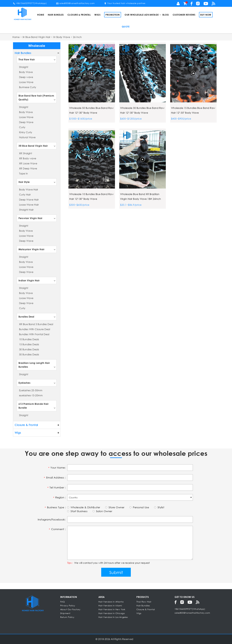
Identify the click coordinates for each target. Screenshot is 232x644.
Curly (22, 127)
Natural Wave (27, 137)
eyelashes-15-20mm (31, 395)
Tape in (24, 173)
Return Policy (67, 617)
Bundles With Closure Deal (35, 329)
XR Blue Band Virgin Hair (33, 146)
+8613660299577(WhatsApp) (30, 3)
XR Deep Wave (28, 168)
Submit (116, 572)
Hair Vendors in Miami (110, 606)
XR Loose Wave (28, 163)
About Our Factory (70, 609)
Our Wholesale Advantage (142, 15)
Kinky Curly (26, 132)
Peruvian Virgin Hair (30, 218)
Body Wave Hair (29, 189)
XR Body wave (28, 158)
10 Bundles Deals (29, 339)
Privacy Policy (68, 606)
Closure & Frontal (79, 15)
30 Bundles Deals (29, 349)
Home (41, 15)
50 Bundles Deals (29, 354)
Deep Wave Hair (29, 200)
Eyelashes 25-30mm (31, 390)
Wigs (97, 15)
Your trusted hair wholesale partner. (125, 3)
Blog (166, 15)
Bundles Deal (26, 317)
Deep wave (26, 77)
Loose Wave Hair (29, 205)
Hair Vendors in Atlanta (111, 602)
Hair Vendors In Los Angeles (113, 617)
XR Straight (26, 153)
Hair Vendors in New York (112, 609)
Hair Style (24, 182)
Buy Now (206, 15)
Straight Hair (26, 210)
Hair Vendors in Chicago (112, 613)
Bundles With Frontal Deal (34, 334)
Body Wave (26, 72)
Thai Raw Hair (27, 59)
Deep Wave (26, 122)
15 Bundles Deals (29, 344)
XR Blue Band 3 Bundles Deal (36, 324)
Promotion (113, 15)
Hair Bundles (56, 15)
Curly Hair (25, 195)
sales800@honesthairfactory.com (75, 3)
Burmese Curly (28, 87)
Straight (24, 67)
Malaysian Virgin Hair (32, 249)
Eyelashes (24, 383)
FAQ (63, 602)
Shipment (65, 613)
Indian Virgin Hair (29, 280)
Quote (126, 27)
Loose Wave (26, 82)
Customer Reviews (184, 15)
